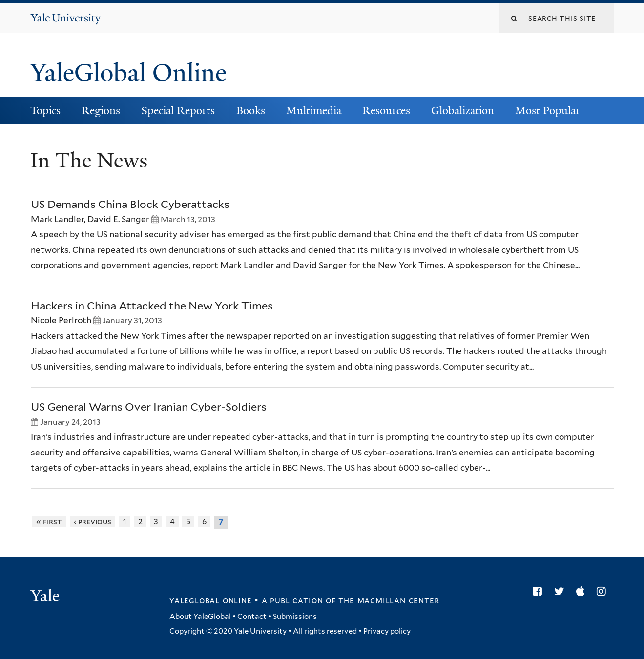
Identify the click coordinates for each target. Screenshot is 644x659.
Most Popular (548, 111)
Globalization (463, 111)
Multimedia (314, 111)
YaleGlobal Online (128, 73)
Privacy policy (387, 631)
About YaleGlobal (200, 617)
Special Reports (178, 111)
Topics (45, 111)
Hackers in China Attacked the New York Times (152, 306)
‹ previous (93, 522)
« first (49, 522)
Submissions (295, 617)
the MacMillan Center (389, 600)
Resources (386, 111)
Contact (252, 617)
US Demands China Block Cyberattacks (130, 204)
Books (251, 111)
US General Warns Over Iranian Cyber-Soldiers (149, 407)
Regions (101, 111)
